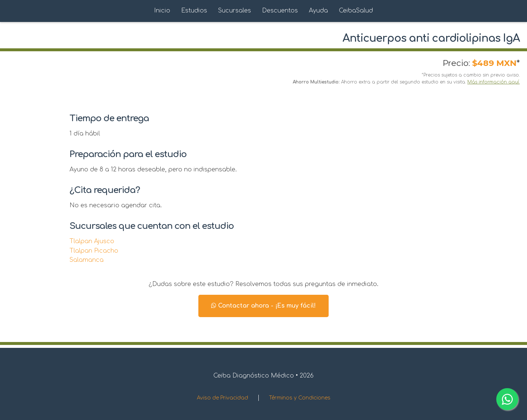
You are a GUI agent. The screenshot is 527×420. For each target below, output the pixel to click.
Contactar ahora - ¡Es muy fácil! (263, 306)
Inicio (162, 11)
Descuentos (280, 11)
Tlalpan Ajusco (92, 241)
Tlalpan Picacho (94, 251)
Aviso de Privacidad (223, 398)
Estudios (194, 11)
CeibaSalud (356, 11)
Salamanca (87, 260)
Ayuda (318, 11)
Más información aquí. (494, 82)
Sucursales (235, 11)
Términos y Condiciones (300, 398)
